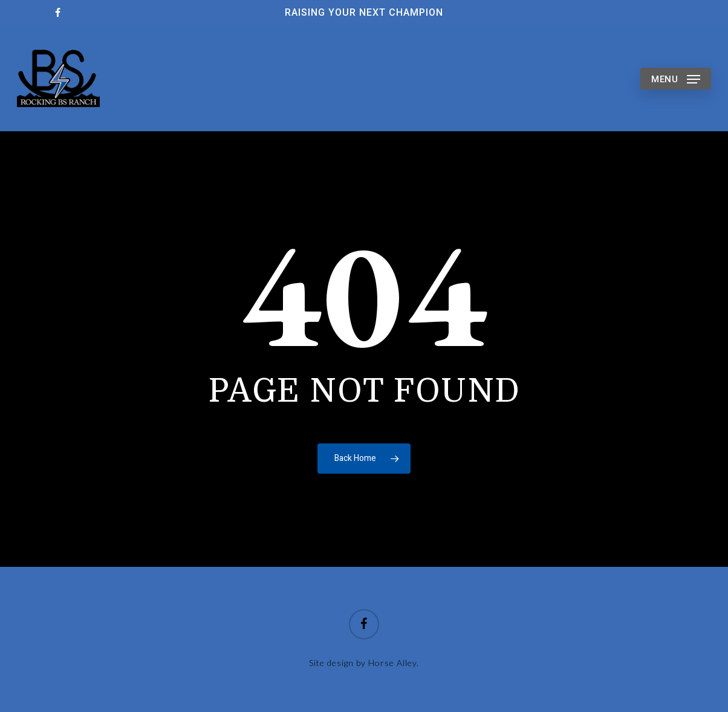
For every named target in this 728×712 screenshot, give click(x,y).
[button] (676, 78)
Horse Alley (392, 663)
